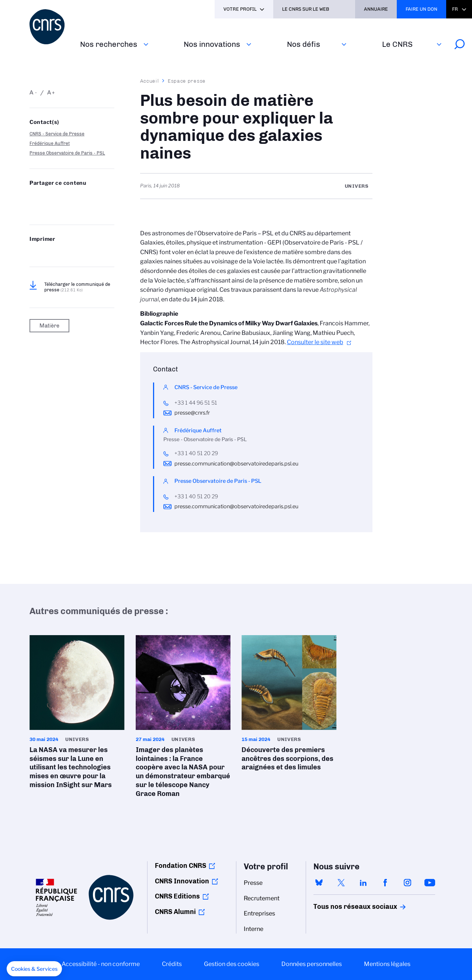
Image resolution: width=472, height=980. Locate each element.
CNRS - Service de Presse (57, 134)
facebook (385, 883)
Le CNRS (397, 44)
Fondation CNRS (181, 866)
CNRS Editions (177, 896)
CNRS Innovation (182, 881)
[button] (34, 969)
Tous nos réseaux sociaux (343, 907)
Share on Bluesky (34, 198)
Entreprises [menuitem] (259, 913)
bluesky (319, 883)
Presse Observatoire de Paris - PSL (67, 153)
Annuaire (376, 9)
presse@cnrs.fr (192, 413)
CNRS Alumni (175, 912)
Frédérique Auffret (50, 143)
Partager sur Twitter (52, 198)
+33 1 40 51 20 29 (196, 453)
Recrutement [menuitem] (262, 898)
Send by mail (34, 209)
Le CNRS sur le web (306, 9)
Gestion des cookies (232, 964)
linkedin (363, 883)
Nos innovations (212, 44)
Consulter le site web (315, 342)
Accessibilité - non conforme (101, 964)
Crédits (172, 964)
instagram (407, 883)
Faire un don (421, 9)
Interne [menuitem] (254, 929)
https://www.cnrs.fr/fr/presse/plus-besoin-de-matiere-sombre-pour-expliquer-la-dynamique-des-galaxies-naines (52, 209)
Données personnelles (312, 964)
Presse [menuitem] (253, 883)
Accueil (150, 81)
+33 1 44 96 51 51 (196, 403)
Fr (455, 9)
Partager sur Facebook (88, 198)
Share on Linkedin (70, 198)
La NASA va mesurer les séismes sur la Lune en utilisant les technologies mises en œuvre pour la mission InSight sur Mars (77, 714)
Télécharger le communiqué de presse (77, 287)
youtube (430, 883)
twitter (341, 883)
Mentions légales (387, 964)
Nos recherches (109, 44)
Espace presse (187, 81)
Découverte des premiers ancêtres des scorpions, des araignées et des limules (289, 706)
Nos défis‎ (303, 44)
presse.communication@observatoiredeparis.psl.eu (236, 464)
